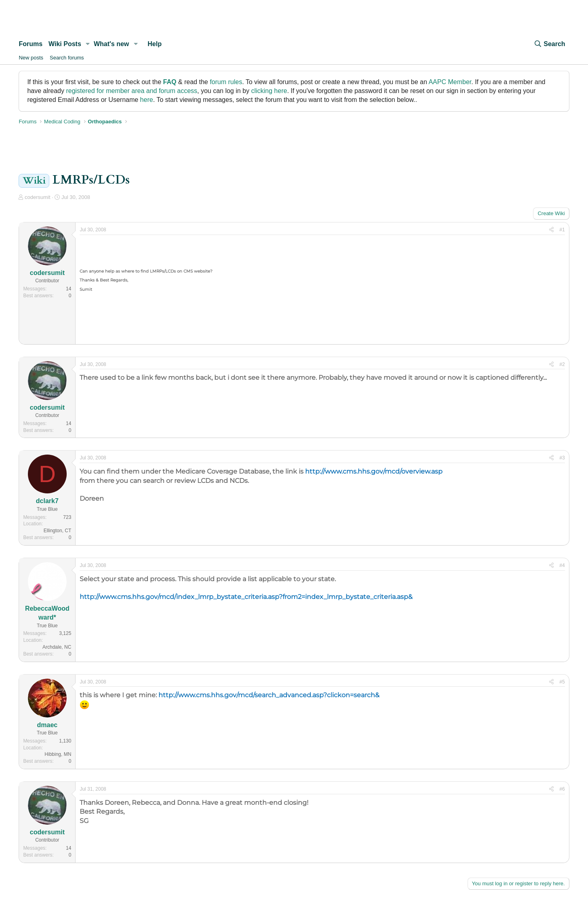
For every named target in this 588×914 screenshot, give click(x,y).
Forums (31, 44)
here (147, 100)
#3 (562, 458)
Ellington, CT (58, 531)
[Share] (551, 230)
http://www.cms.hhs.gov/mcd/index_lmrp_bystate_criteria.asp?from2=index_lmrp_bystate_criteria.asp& (246, 597)
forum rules (226, 82)
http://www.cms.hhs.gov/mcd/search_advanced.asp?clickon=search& (269, 695)
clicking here (269, 91)
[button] (88, 44)
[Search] (549, 44)
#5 (562, 682)
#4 (562, 565)
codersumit (38, 197)
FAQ (170, 82)
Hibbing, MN (58, 754)
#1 (562, 230)
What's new (111, 44)
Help (155, 44)
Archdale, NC (57, 647)
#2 (562, 364)
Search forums (67, 58)
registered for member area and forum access (132, 91)
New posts (31, 58)
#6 (562, 789)
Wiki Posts (65, 44)
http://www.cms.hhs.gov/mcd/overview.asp (374, 471)
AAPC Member (450, 82)
